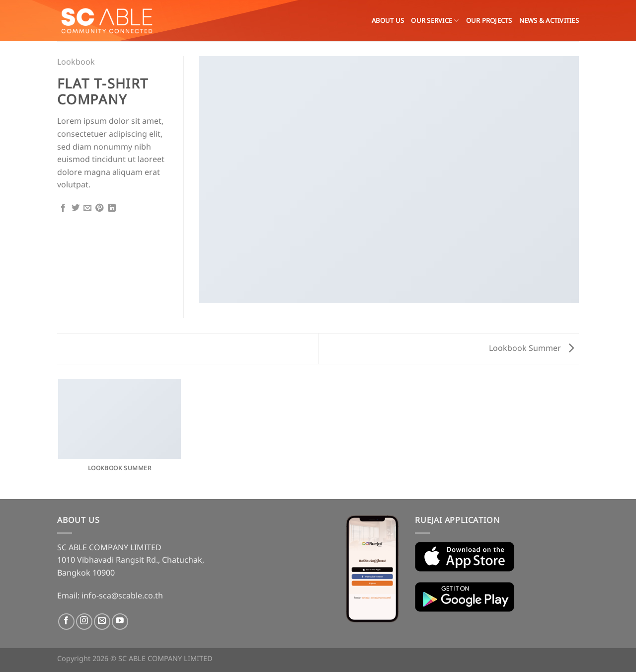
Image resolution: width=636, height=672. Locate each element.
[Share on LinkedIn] (112, 209)
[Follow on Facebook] (66, 622)
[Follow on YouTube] (120, 622)
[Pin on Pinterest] (99, 209)
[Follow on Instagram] (84, 622)
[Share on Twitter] (76, 209)
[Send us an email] (102, 622)
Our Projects (489, 21)
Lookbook (76, 62)
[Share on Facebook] (63, 209)
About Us (388, 21)
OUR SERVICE (435, 21)
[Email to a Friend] (87, 209)
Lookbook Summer (531, 348)
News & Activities (549, 21)
